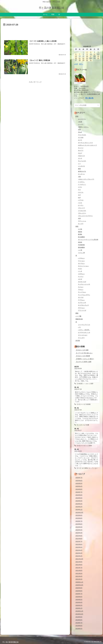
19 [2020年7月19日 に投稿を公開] (98, 56)
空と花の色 (89, 98)
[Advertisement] (35, 32)
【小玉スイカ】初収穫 (83, 356)
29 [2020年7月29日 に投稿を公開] (83, 60)
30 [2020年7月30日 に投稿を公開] (87, 60)
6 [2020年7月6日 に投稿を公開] (76, 54)
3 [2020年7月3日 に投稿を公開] (91, 52)
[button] (98, 105)
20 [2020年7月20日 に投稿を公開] (76, 58)
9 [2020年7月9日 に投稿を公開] (87, 54)
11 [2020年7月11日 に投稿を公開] (94, 54)
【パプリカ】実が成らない (84, 353)
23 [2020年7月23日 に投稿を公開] (87, 58)
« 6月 (76, 64)
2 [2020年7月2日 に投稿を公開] (87, 52)
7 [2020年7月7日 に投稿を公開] (80, 54)
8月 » (81, 64)
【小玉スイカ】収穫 (82, 350)
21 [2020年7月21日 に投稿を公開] (80, 58)
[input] (87, 105)
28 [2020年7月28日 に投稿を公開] (80, 60)
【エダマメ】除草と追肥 (83, 362)
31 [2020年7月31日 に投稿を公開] (91, 60)
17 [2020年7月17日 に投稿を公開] (91, 56)
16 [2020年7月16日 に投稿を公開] (87, 56)
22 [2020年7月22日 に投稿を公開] (83, 58)
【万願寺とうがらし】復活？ (85, 359)
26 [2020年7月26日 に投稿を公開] (98, 58)
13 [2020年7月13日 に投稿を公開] (76, 56)
